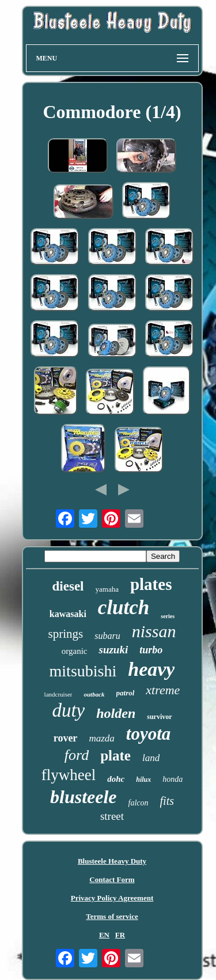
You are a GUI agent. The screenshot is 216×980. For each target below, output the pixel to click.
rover (66, 738)
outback (94, 694)
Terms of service (112, 916)
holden (116, 713)
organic (75, 651)
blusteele (84, 797)
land (151, 758)
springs (66, 634)
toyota (149, 734)
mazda (101, 738)
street (112, 816)
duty (68, 710)
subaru (107, 636)
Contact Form (112, 879)
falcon (139, 803)
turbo (151, 650)
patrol (126, 693)
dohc (116, 779)
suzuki (113, 650)
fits (167, 801)
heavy (151, 669)
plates (151, 584)
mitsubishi (83, 671)
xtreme (163, 690)
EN (104, 935)
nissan (154, 631)
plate (115, 756)
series (168, 616)
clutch (124, 608)
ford (77, 755)
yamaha (107, 589)
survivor (159, 717)
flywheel (69, 775)
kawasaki (68, 614)
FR (120, 935)
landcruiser (58, 694)
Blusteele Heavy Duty (112, 861)
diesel (68, 586)
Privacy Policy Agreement (112, 898)
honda (173, 779)
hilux (143, 780)
